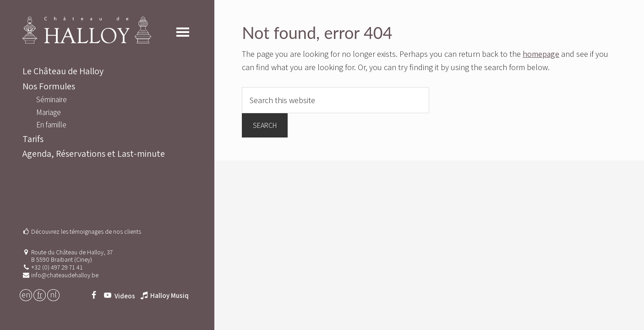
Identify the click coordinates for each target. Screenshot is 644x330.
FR (40, 294)
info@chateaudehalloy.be (65, 275)
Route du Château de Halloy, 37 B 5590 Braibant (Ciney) (72, 256)
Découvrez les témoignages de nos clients (86, 231)
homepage (541, 54)
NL (53, 294)
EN (26, 294)
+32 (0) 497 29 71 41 (57, 267)
